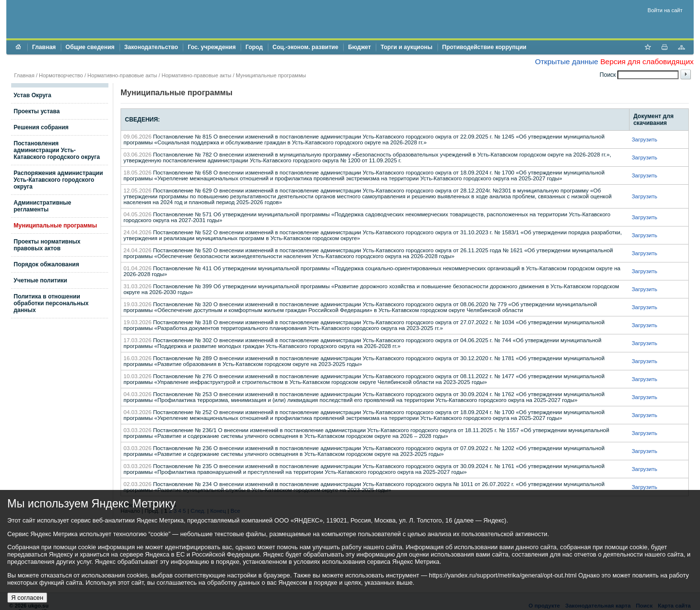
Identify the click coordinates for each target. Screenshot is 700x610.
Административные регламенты (43, 206)
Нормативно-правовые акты (122, 75)
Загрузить (644, 139)
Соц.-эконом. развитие (306, 47)
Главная (44, 47)
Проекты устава (37, 111)
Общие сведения (90, 47)
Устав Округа (33, 95)
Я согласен (27, 598)
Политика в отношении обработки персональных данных (51, 303)
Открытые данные (566, 61)
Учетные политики (40, 280)
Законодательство (151, 47)
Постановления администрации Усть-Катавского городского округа (57, 150)
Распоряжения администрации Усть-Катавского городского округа (58, 180)
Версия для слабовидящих (647, 61)
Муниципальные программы (271, 75)
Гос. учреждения (212, 47)
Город (254, 47)
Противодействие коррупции (484, 47)
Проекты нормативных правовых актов (47, 245)
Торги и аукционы (407, 47)
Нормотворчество (61, 75)
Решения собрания (41, 127)
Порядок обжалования (46, 264)
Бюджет (359, 47)
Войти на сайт (665, 10)
